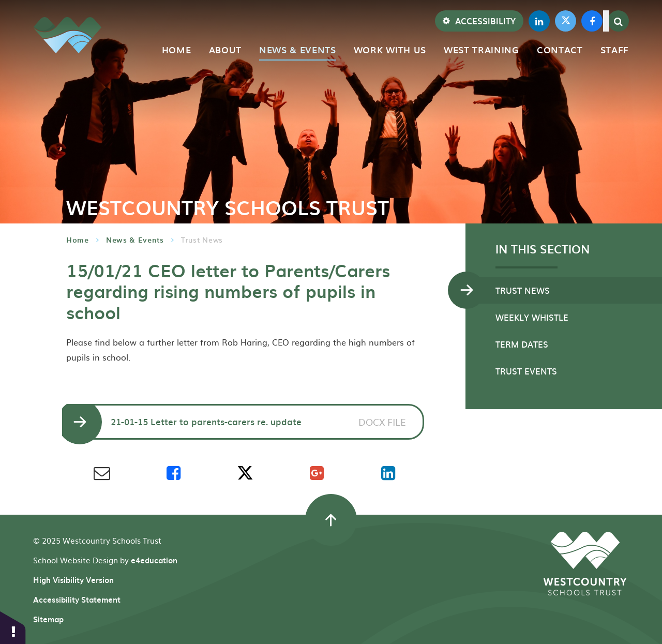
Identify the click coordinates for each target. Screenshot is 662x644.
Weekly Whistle (532, 317)
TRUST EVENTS (526, 371)
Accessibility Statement (77, 600)
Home (78, 240)
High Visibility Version (73, 580)
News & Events (135, 240)
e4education (154, 560)
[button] (13, 627)
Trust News (202, 239)
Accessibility (479, 21)
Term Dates (522, 344)
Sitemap (48, 619)
